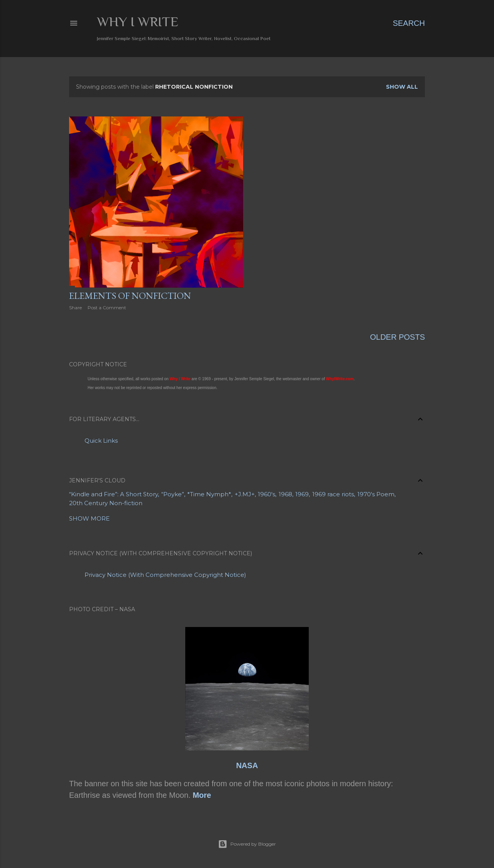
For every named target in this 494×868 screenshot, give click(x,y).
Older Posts (398, 337)
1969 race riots (333, 494)
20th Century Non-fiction (106, 503)
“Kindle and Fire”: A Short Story (113, 494)
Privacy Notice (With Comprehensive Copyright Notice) (165, 575)
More (202, 795)
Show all (402, 87)
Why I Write (138, 22)
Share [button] (75, 308)
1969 (302, 494)
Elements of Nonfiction (130, 296)
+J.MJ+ (245, 494)
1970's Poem (376, 494)
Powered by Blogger (247, 844)
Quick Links (101, 441)
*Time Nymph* (209, 494)
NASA (247, 765)
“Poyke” (173, 494)
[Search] (409, 23)
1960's (266, 494)
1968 (285, 494)
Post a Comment (107, 308)
